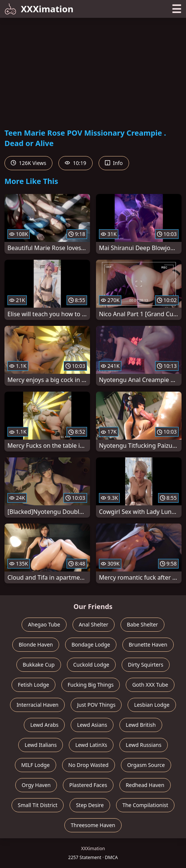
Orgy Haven (36, 785)
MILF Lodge (36, 765)
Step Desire (90, 805)
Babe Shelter (142, 624)
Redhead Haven (145, 785)
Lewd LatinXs (91, 745)
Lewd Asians (92, 725)
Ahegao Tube (44, 624)
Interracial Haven (37, 705)
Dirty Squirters (146, 665)
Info (114, 163)
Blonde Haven (36, 644)
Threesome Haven (93, 825)
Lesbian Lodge (152, 705)
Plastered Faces (88, 785)
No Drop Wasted (89, 765)
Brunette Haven (148, 644)
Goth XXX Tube (150, 685)
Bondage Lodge (91, 644)
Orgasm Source (146, 765)
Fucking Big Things (91, 685)
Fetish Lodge (33, 685)
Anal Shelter (94, 624)
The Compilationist (145, 805)
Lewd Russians (144, 745)
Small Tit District (38, 805)
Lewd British (141, 725)
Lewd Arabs (44, 725)
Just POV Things (96, 705)
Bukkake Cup (39, 665)
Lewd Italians (41, 745)
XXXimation (39, 9)
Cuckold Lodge (91, 665)
